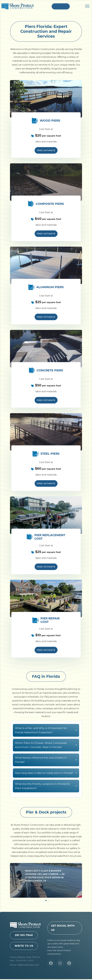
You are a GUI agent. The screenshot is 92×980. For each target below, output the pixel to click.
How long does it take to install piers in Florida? (46, 787)
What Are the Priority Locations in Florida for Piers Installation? (46, 800)
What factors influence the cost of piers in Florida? (46, 774)
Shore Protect (18, 7)
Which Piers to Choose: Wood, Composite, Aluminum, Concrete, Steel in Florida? (46, 759)
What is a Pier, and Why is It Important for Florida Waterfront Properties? (46, 745)
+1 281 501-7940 (61, 7)
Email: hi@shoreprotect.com (25, 966)
